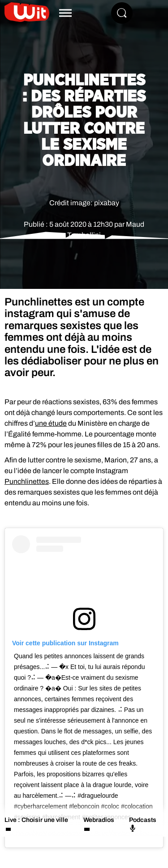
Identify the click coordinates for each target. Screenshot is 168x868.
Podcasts (143, 824)
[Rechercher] (122, 13)
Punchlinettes (27, 481)
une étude (51, 423)
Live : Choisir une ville (36, 820)
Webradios (99, 820)
